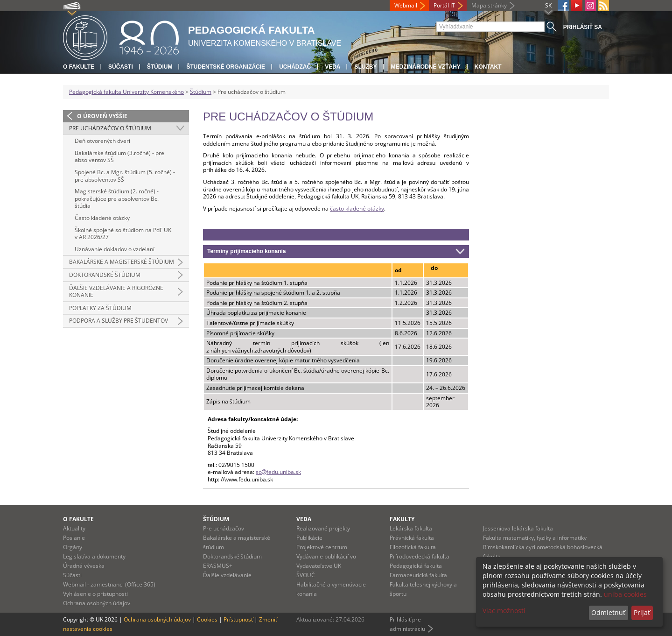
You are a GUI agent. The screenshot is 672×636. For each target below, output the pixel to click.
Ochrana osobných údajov (97, 603)
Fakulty (402, 519)
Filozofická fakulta (413, 547)
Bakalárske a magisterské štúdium (122, 262)
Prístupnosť (238, 619)
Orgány (73, 547)
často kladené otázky (357, 208)
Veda (332, 67)
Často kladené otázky (102, 218)
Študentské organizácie (226, 67)
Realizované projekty (323, 528)
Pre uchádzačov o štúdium (110, 128)
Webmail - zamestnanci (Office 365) (109, 584)
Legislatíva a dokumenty (94, 556)
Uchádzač (295, 67)
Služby (365, 67)
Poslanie (74, 538)
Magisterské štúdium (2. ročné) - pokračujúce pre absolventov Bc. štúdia (117, 198)
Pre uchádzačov (224, 528)
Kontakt (488, 67)
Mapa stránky (489, 5)
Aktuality (74, 528)
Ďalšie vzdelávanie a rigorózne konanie (116, 292)
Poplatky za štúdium (100, 308)
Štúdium (160, 67)
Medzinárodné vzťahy (425, 67)
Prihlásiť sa (583, 27)
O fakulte (79, 67)
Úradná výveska (84, 566)
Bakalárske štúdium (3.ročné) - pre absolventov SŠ (119, 157)
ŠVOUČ (306, 575)
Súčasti (121, 67)
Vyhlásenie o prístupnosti (95, 594)
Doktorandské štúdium (105, 275)
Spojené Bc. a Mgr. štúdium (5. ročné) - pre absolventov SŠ (125, 176)
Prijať (642, 612)
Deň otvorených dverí (102, 141)
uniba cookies (625, 594)
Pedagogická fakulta (416, 566)
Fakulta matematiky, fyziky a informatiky (535, 538)
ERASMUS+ (218, 566)
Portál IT (444, 5)
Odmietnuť (608, 612)
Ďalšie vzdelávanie (227, 575)
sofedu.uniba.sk (278, 472)
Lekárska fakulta (411, 528)
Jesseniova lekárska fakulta (518, 528)
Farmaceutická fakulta (418, 575)
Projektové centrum (322, 547)
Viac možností (504, 611)
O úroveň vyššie (102, 116)
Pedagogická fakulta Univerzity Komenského (126, 92)
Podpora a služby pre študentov (119, 321)
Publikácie (309, 538)
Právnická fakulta (412, 538)
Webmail (406, 5)
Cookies (207, 619)
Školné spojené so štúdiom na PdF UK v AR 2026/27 (123, 234)
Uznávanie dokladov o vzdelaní (115, 249)
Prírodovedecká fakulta (420, 556)
